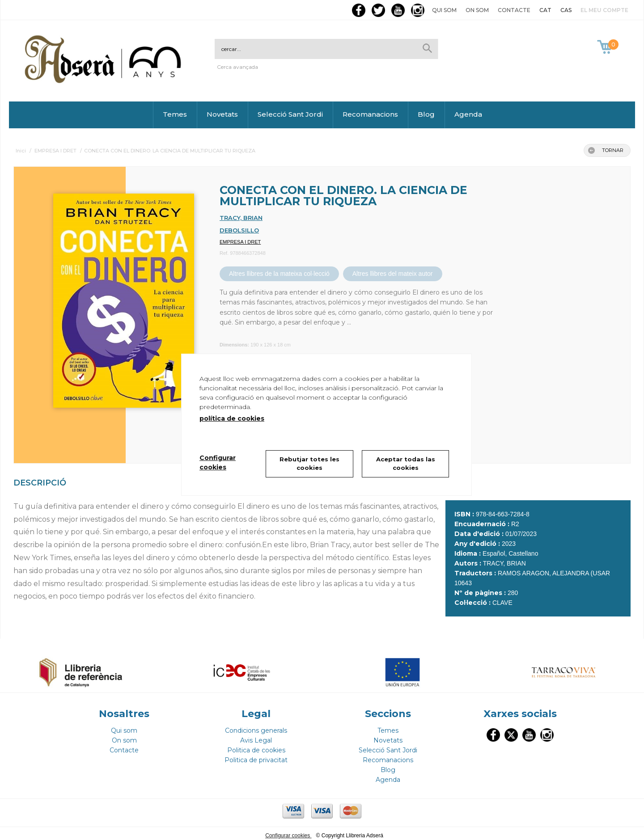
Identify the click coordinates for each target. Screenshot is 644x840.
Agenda (468, 114)
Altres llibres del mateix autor (393, 274)
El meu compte (604, 10)
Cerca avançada (237, 67)
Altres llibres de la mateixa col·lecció (279, 274)
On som (477, 10)
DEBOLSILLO (239, 230)
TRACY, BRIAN (241, 218)
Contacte (514, 10)
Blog (426, 114)
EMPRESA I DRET (240, 242)
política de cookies (232, 418)
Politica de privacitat (256, 756)
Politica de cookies (256, 746)
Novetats (222, 114)
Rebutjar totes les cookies (309, 464)
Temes (175, 114)
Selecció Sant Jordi (290, 114)
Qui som (444, 10)
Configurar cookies (288, 832)
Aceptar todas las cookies (406, 464)
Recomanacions (370, 114)
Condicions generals (256, 726)
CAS (566, 10)
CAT (545, 10)
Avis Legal (256, 736)
